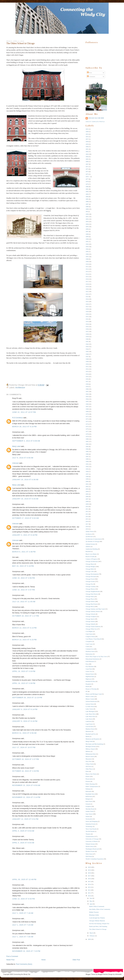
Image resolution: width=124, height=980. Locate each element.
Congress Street (90, 636)
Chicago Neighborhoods (93, 591)
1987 (87, 457)
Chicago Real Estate (91, 604)
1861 (87, 149)
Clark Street (89, 634)
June (91, 898)
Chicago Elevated (91, 576)
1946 (87, 354)
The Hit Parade (90, 831)
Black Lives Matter (91, 554)
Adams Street (90, 531)
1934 (87, 324)
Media (87, 736)
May (91, 901)
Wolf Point (89, 856)
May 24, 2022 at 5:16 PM (23, 566)
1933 (87, 321)
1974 (87, 424)
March (91, 933)
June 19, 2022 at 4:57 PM (23, 590)
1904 (87, 249)
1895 (87, 227)
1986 (87, 454)
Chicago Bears (90, 564)
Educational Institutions (92, 659)
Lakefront (88, 721)
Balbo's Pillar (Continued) (97, 906)
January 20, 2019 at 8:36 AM (25, 480)
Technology (89, 826)
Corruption (89, 641)
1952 (87, 369)
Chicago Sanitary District (93, 611)
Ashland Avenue (90, 544)
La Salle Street (90, 706)
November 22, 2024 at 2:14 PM (26, 797)
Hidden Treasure (94, 912)
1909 (87, 261)
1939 (87, 337)
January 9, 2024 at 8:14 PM (25, 709)
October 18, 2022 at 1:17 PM (26, 616)
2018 (87, 526)
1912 (87, 269)
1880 (87, 187)
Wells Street (89, 854)
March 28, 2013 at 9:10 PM (24, 427)
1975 (87, 427)
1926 (87, 304)
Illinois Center (90, 696)
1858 (87, 142)
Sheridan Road (90, 809)
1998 (87, 476)
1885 (87, 199)
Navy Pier (88, 761)
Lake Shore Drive (91, 714)
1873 (87, 172)
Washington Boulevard (92, 849)
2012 (87, 511)
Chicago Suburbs (90, 624)
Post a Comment (12, 956)
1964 (87, 399)
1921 (87, 291)
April (91, 904)
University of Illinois (92, 841)
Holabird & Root (90, 681)
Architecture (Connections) (93, 539)
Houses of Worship (91, 689)
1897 (87, 231)
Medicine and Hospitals (92, 739)
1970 (87, 414)
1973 (87, 421)
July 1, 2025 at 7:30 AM (23, 937)
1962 (87, 394)
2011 (87, 509)
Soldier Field (89, 811)
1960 (87, 389)
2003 (87, 489)
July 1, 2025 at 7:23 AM (23, 925)
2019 (87, 529)
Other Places (89, 769)
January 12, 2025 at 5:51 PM (25, 819)
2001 (87, 484)
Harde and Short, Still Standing (98, 926)
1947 (87, 357)
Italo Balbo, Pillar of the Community (100, 909)
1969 (87, 411)
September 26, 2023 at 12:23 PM (27, 698)
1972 (87, 419)
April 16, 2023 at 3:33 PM (24, 671)
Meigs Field (89, 741)
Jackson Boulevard (91, 701)
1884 (87, 197)
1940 (87, 339)
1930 (87, 314)
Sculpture (88, 806)
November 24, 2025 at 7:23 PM (26, 951)
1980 (87, 439)
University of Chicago (92, 839)
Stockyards (89, 819)
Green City (89, 671)
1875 (87, 174)
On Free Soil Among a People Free (99, 924)
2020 (89, 867)
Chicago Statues (90, 621)
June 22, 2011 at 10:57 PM (24, 412)
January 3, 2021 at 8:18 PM (25, 535)
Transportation (90, 836)
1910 (87, 264)
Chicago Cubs (90, 571)
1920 (87, 289)
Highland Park (90, 676)
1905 (87, 251)
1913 (87, 271)
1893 (87, 221)
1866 (87, 162)
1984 (87, 449)
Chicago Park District (92, 594)
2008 (87, 501)
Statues (88, 816)
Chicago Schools (90, 614)
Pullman (88, 789)
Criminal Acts (90, 649)
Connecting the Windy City (22, 974)
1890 (87, 214)
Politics (88, 776)
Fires (87, 664)
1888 (87, 207)
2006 (87, 496)
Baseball (88, 551)
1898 (87, 234)
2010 (87, 506)
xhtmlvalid (118, 974)
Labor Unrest (89, 709)
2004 (87, 491)
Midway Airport (90, 749)
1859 (87, 144)
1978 (87, 434)
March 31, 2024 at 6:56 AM (24, 733)
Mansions (88, 731)
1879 (87, 184)
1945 (87, 351)
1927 (87, 307)
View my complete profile (95, 122)
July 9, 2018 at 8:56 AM (23, 458)
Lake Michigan (90, 711)
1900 (87, 239)
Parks (87, 771)
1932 (87, 319)
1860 (87, 147)
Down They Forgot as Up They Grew (96, 656)
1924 (87, 299)
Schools (88, 804)
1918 (87, 284)
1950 (87, 364)
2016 (87, 521)
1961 (87, 391)
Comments (91, 76)
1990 (87, 461)
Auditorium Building (92, 549)
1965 (87, 401)
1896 (87, 229)
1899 (87, 237)
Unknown (15, 463)
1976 (87, 429)
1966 (87, 404)
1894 (87, 224)
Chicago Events (90, 581)
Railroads (88, 791)
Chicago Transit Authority (93, 626)
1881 (87, 189)
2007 (87, 499)
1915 (87, 277)
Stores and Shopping (92, 821)
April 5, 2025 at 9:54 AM (23, 843)
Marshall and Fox (91, 734)
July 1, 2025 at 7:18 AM (23, 913)
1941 (87, 341)
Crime (87, 646)
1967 (87, 407)
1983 (87, 447)
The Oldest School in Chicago (20, 43)
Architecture (20, 388)
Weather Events (90, 851)
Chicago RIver (90, 606)
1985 (87, 451)
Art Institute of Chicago (92, 541)
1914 (87, 274)
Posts (90, 73)
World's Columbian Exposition (94, 859)
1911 (87, 267)
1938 (87, 334)
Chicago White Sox (91, 629)
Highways (89, 679)
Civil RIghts (89, 631)
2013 (87, 514)
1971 (87, 417)
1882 (87, 192)
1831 (87, 129)
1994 (87, 471)
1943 (87, 347)
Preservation (89, 779)
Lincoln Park (89, 726)
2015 (87, 519)
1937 (87, 331)
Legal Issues (89, 724)
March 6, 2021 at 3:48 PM (24, 552)
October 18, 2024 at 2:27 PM (26, 759)
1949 (87, 361)
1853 (87, 134)
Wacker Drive (90, 846)
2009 (87, 504)
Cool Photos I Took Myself (93, 639)
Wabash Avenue (90, 844)
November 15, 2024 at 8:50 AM (26, 785)
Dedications (89, 654)
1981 (87, 441)
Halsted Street (90, 674)
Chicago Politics (90, 601)
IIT (87, 691)
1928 (87, 309)
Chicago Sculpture (91, 616)
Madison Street (90, 729)
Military (88, 751)
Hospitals (88, 684)
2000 (87, 481)
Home (43, 960)
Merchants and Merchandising (94, 744)
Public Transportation (92, 786)
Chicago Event (90, 579)
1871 (87, 167)
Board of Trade (90, 556)
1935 (87, 327)
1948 (87, 359)
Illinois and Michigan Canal (94, 694)
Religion (88, 799)
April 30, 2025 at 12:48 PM (24, 880)
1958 (87, 384)
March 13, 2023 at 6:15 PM (24, 640)
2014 (87, 516)
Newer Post (10, 960)
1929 (87, 311)
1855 (87, 137)
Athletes (88, 546)
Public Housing (90, 784)
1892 (87, 219)
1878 (87, 182)
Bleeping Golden (94, 915)
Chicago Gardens (91, 586)
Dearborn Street (90, 651)
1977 (87, 431)
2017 (87, 524)
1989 (87, 459)
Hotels (88, 686)
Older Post (76, 960)
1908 (87, 259)
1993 (87, 469)
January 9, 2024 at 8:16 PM (25, 721)
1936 (87, 329)
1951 (87, 367)
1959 (87, 387)
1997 (87, 474)
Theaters (88, 834)
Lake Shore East (90, 716)
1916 (87, 279)
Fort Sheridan (90, 666)
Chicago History (90, 589)
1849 (87, 132)
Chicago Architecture (92, 561)
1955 (87, 377)
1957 (87, 381)
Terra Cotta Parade (91, 829)
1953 (87, 371)
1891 (87, 217)
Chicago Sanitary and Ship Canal (95, 609)
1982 (87, 444)
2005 (87, 494)
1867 (87, 164)
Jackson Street (90, 704)
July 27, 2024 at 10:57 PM (24, 747)
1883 (87, 194)
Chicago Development (92, 574)
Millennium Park (90, 754)
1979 (87, 437)
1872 (87, 169)
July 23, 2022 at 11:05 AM (24, 602)
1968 (87, 409)
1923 (87, 297)
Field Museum (90, 661)
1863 (87, 154)
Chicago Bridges (90, 566)
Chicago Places (90, 599)
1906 (87, 254)
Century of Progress (91, 559)
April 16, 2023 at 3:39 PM (24, 683)
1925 (87, 301)
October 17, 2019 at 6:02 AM (26, 518)
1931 (87, 317)
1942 (87, 344)
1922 (87, 294)
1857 (87, 139)
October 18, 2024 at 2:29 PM (26, 771)
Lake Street (89, 719)
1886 (87, 202)
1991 (87, 464)
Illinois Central (90, 699)
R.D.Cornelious (18, 418)
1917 (87, 281)
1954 (87, 374)
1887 (87, 204)
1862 (87, 152)
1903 (87, 247)
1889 (87, 209)
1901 (87, 241)
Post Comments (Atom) (24, 964)
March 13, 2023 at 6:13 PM (24, 628)
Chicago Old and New (96, 118)
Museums (88, 759)
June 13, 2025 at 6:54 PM (23, 899)
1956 (87, 379)
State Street (89, 814)
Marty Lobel (16, 446)
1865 (87, 159)
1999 (87, 479)
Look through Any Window (97, 918)
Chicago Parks (90, 596)
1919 (87, 287)
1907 (87, 257)
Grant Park (89, 669)
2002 (87, 486)
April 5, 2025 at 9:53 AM (23, 831)
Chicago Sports (90, 619)
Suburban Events (90, 824)
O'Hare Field (89, 764)
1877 (87, 179)
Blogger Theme (91, 974)
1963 (87, 397)
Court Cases (89, 644)
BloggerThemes (103, 974)
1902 (87, 244)
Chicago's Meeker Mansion (97, 921)
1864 (87, 157)
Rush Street (89, 801)
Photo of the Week (91, 774)
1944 (87, 349)
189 (87, 212)
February (92, 936)
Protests (88, 781)
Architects (89, 534)
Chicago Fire (89, 584)
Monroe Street (90, 756)
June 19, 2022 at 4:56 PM (23, 578)
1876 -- (88, 177)
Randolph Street (90, 794)
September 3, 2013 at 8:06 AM (26, 441)
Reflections (89, 796)
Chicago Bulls (90, 569)
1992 (87, 466)
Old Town (88, 766)
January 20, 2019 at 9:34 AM (25, 499)
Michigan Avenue (91, 746)
